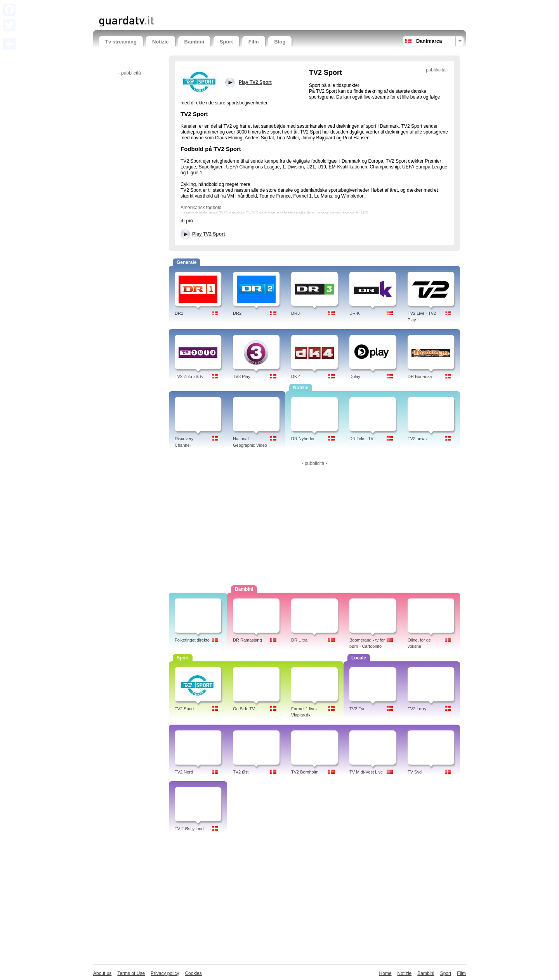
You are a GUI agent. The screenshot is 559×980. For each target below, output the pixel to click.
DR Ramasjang (247, 640)
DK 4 (296, 376)
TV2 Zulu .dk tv (189, 376)
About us (102, 973)
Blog (280, 42)
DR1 (179, 313)
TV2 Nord (184, 772)
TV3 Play (242, 376)
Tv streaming (121, 42)
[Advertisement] (190, 7)
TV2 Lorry (417, 709)
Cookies (193, 973)
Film (254, 42)
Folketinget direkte (192, 640)
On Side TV (244, 709)
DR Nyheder (303, 439)
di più (187, 221)
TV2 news (417, 439)
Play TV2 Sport (209, 234)
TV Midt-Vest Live (366, 772)
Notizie (161, 42)
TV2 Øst (241, 772)
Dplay (355, 376)
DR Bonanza (420, 376)
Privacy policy (165, 973)
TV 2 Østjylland (189, 829)
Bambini (194, 42)
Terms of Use (131, 973)
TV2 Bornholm (305, 772)
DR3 (295, 313)
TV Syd (415, 772)
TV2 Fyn (358, 709)
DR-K (355, 313)
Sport (226, 42)
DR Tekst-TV (361, 439)
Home (385, 973)
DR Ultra (299, 640)
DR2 (237, 313)
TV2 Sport (184, 709)
